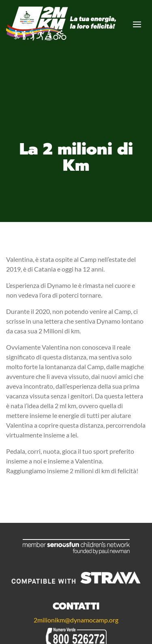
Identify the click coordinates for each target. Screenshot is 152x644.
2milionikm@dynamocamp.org (76, 620)
